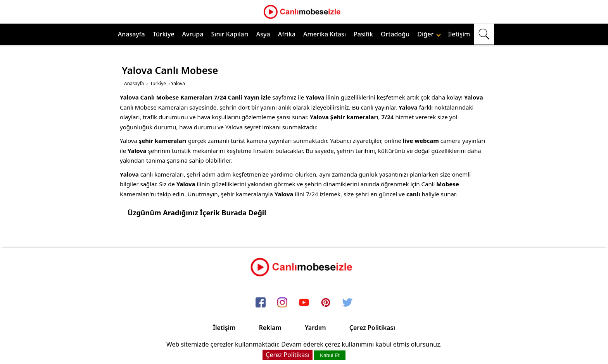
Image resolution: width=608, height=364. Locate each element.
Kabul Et (330, 355)
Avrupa (193, 34)
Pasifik (363, 34)
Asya (263, 34)
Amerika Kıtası (325, 34)
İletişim (459, 34)
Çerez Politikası (372, 328)
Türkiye (164, 34)
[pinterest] (326, 303)
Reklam (270, 328)
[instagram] (282, 303)
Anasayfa (131, 34)
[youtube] (304, 303)
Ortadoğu (395, 34)
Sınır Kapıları (230, 34)
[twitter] (347, 303)
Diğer (429, 34)
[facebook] (261, 303)
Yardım (315, 328)
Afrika (287, 34)
